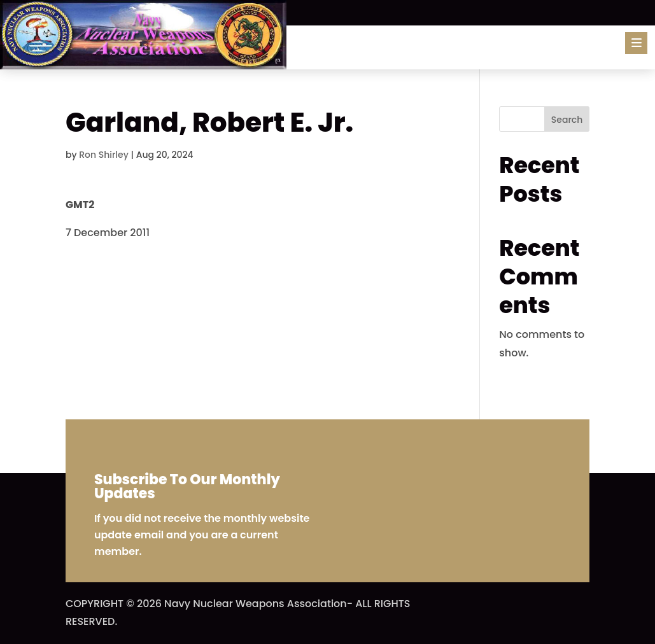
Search (567, 120)
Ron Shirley (104, 155)
